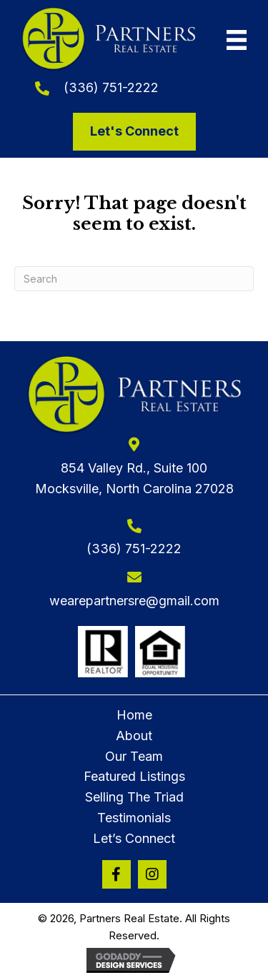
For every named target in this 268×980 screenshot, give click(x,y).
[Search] (134, 279)
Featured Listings (134, 776)
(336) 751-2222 (111, 87)
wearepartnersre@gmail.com (134, 601)
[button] (116, 874)
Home (134, 715)
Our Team (134, 756)
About (134, 736)
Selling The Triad (134, 797)
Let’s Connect (134, 838)
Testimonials (134, 818)
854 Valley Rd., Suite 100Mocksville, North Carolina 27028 (134, 478)
